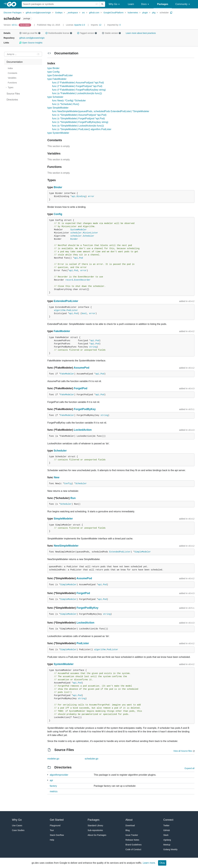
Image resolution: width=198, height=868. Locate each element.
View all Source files (183, 751)
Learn (131, 4)
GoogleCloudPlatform (114, 13)
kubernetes (133, 13)
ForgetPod (81, 388)
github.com (94, 13)
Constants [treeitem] (12, 73)
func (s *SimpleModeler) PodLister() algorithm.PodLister (82, 129)
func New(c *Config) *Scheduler (69, 101)
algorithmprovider (59, 775)
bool (84, 313)
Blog (128, 830)
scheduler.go (91, 759)
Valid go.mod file (30, 33)
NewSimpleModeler (66, 546)
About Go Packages (97, 835)
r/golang (167, 840)
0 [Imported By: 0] (114, 25)
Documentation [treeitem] (15, 62)
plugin (145, 13)
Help (52, 840)
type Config (53, 72)
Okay (162, 863)
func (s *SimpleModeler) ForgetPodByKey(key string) (80, 122)
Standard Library (95, 825)
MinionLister (91, 233)
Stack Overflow (57, 835)
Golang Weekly (170, 849)
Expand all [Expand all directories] (190, 768)
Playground (55, 825)
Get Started (57, 820)
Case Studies (18, 830)
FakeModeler (62, 331)
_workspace (72, 13)
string (93, 347)
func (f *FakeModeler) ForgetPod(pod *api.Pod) (77, 86)
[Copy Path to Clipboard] (171, 13)
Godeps (59, 13)
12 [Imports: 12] (96, 25)
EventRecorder (82, 280)
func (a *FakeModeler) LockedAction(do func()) (77, 93)
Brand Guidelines (133, 845)
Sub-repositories (95, 830)
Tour (52, 830)
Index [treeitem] (10, 68)
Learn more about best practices (141, 33)
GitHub (167, 830)
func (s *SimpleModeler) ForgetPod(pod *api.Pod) (79, 118)
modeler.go (53, 759)
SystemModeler (78, 230)
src (84, 13)
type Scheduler (55, 97)
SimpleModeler (63, 519)
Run (73, 498)
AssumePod (82, 368)
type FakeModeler (57, 79)
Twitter (166, 825)
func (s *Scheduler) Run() (66, 104)
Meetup (167, 845)
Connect (168, 820)
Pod (81, 258)
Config (58, 214)
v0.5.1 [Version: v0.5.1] (11, 25)
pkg (154, 13)
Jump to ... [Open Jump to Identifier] (12, 54)
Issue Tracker (132, 835)
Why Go (115, 4)
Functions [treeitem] (12, 83)
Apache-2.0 (80, 25)
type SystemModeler (58, 133)
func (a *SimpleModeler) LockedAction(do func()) (78, 126)
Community (183, 4)
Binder (58, 187)
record (69, 280)
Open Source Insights (31, 43)
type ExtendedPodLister (60, 75)
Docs (146, 4)
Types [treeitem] (11, 87)
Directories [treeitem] (12, 100)
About (129, 820)
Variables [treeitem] (12, 78)
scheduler (164, 13)
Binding (81, 196)
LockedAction (83, 430)
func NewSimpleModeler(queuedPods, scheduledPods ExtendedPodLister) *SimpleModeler (101, 111)
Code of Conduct (133, 849)
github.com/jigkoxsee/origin (38, 13)
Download (130, 825)
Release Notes (132, 840)
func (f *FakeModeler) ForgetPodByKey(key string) (79, 90)
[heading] (13, 4)
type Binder (53, 68)
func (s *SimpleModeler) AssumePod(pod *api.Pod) (79, 115)
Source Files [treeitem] (13, 94)
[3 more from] (48, 780)
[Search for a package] (61, 4)
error (91, 196)
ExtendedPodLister (66, 301)
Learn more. (149, 863)
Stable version (111, 33)
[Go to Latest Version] (25, 25)
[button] (20, 33)
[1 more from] (48, 775)
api (74, 196)
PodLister (72, 310)
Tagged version (87, 33)
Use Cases (17, 825)
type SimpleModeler (58, 108)
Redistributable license (59, 33)
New (57, 477)
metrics (54, 791)
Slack (166, 835)
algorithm (60, 310)
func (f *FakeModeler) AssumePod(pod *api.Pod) (78, 83)
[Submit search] (102, 4)
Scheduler (89, 236)
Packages (163, 4)
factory (53, 786)
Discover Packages (13, 13)
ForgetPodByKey (85, 409)
